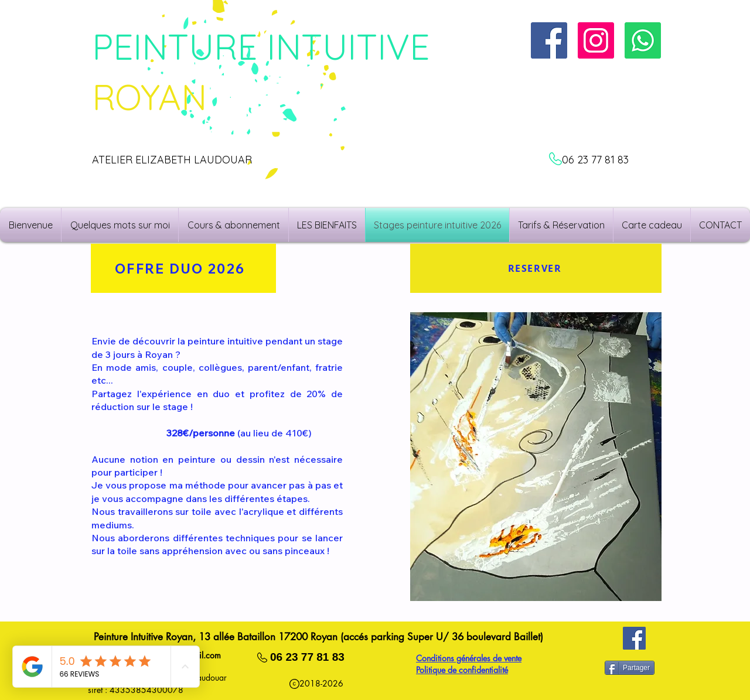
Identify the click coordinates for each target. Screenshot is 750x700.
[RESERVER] (536, 268)
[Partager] (630, 668)
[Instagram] (596, 40)
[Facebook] (634, 638)
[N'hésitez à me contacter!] (643, 40)
